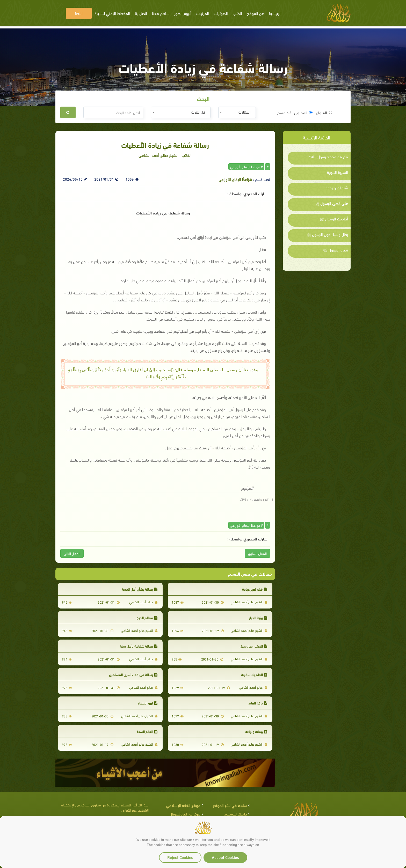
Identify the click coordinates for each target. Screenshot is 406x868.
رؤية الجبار (258, 617)
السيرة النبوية (338, 172)
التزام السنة (147, 731)
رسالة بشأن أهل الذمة (140, 589)
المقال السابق (257, 553)
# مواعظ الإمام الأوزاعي (246, 166)
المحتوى (303, 113)
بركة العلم (258, 703)
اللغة (79, 13)
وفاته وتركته (256, 731)
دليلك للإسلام (236, 814)
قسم (284, 113)
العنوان (324, 113)
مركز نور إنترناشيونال (185, 814)
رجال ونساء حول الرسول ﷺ (327, 234)
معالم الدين (147, 617)
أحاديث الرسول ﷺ (334, 219)
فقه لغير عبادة (255, 589)
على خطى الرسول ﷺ (331, 203)
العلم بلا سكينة (254, 674)
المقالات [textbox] (244, 112)
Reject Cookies (180, 857)
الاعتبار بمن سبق (253, 646)
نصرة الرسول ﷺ (336, 250)
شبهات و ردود (337, 188)
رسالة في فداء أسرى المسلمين (133, 674)
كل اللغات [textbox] (198, 112)
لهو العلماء (148, 703)
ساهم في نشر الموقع (230, 805)
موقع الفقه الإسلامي (183, 805)
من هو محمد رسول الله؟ (328, 157)
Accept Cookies (225, 857)
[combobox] (237, 112)
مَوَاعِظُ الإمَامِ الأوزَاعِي (235, 179)
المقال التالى (72, 553)
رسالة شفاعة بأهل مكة (139, 646)
